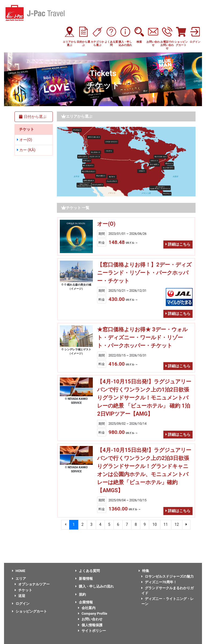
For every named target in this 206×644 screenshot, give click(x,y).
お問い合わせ (90, 619)
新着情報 (84, 579)
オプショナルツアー (32, 584)
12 (177, 525)
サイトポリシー (92, 631)
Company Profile (93, 614)
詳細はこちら (178, 244)
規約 (81, 594)
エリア (19, 579)
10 (154, 525)
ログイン (21, 604)
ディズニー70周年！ (159, 582)
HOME (19, 571)
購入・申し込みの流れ (95, 586)
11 (166, 525)
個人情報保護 (90, 625)
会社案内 (87, 608)
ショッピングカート (30, 611)
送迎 (20, 596)
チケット (23, 590)
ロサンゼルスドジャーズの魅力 (168, 576)
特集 (144, 571)
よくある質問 (88, 571)
